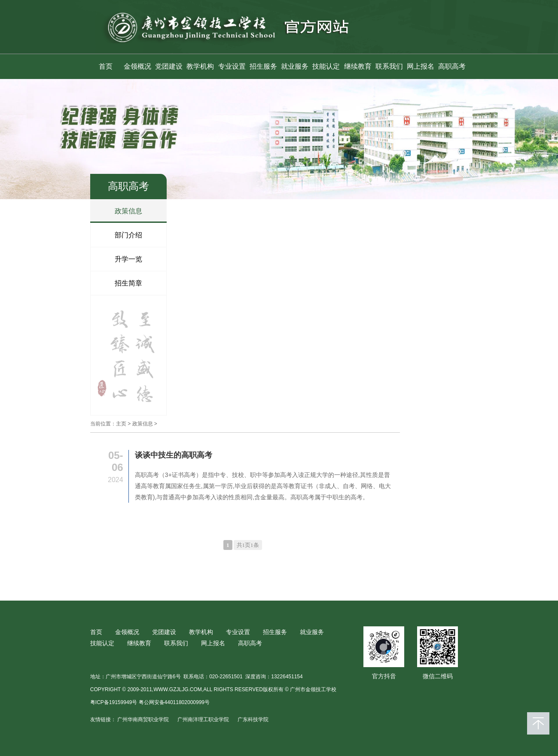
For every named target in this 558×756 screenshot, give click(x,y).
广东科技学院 (253, 720)
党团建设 (169, 66)
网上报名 (421, 66)
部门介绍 (128, 235)
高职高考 (452, 66)
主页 (121, 424)
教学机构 (200, 66)
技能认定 (326, 66)
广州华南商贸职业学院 (143, 720)
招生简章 (128, 283)
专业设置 (232, 66)
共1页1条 (248, 545)
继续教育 (358, 66)
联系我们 (389, 66)
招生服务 (263, 66)
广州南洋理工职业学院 (203, 720)
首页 (106, 66)
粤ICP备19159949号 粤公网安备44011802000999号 (150, 702)
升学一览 (128, 259)
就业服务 (295, 66)
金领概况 (137, 66)
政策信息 (128, 211)
